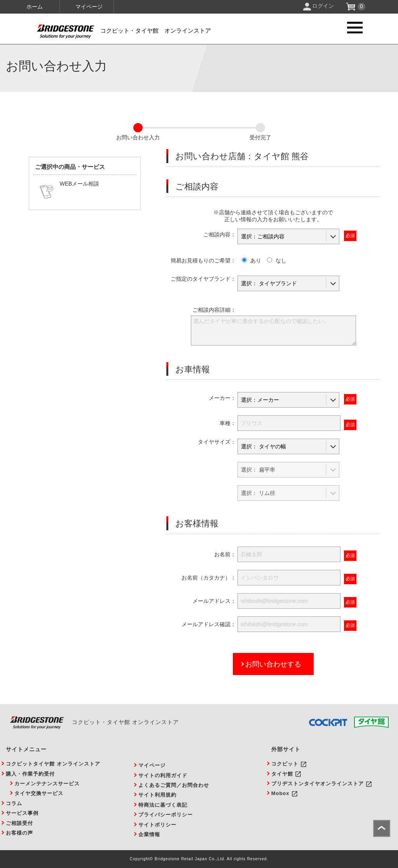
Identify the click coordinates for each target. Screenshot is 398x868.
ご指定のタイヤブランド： (203, 279)
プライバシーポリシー (166, 815)
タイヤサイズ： (217, 442)
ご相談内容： (220, 234)
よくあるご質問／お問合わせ (174, 785)
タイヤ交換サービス (39, 793)
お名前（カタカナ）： (209, 578)
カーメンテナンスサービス (47, 784)
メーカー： (222, 398)
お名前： (225, 554)
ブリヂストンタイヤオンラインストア (318, 784)
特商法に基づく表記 (163, 805)
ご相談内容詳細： (214, 310)
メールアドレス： (214, 601)
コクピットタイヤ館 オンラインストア (53, 764)
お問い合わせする (273, 664)
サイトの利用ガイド (163, 775)
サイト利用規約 (157, 795)
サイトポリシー (157, 825)
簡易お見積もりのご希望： (203, 260)
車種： (228, 423)
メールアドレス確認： (209, 624)
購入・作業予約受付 (30, 774)
